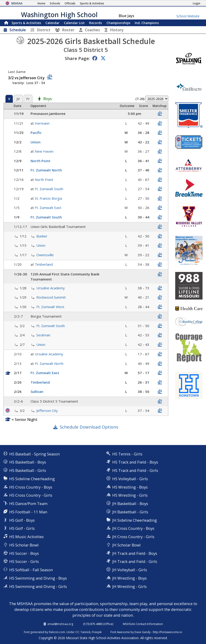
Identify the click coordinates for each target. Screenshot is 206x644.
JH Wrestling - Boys (130, 578)
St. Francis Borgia (48, 198)
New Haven (44, 151)
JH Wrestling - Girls (130, 586)
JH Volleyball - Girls (130, 570)
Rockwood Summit (51, 297)
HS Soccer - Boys (24, 553)
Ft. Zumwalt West (50, 307)
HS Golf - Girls (22, 528)
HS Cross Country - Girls (31, 495)
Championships (118, 23)
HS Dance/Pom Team (28, 504)
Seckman (43, 335)
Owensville (45, 255)
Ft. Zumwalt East (48, 208)
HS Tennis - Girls (127, 454)
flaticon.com (57, 632)
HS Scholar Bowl (24, 545)
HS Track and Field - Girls (135, 470)
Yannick (86, 632)
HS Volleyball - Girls (130, 479)
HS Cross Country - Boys (31, 487)
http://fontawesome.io (167, 632)
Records (95, 23)
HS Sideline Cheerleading (32, 479)
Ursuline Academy (51, 288)
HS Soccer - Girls (24, 561)
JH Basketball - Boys (130, 504)
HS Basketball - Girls (28, 470)
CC (77, 632)
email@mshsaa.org (60, 624)
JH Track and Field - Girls (135, 561)
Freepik (97, 632)
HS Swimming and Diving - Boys (38, 578)
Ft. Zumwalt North (46, 170)
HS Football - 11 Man (28, 512)
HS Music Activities (27, 537)
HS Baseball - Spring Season (34, 454)
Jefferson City (47, 410)
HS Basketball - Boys (28, 462)
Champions (147, 23)
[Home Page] (41, 3)
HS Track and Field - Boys (135, 462)
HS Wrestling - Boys (130, 487)
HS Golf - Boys (22, 520)
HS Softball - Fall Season (31, 570)
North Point (41, 161)
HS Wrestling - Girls (130, 495)
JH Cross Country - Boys (133, 528)
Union (36, 142)
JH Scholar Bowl (126, 545)
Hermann (42, 123)
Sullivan (37, 391)
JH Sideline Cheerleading (135, 520)
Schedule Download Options (89, 427)
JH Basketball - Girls (130, 512)
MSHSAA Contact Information (143, 624)
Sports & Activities (26, 23)
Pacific (36, 133)
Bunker (42, 236)
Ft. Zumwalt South (49, 189)
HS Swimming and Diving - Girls (38, 586)
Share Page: (77, 58)
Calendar (52, 23)
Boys (48, 99)
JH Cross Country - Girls (133, 537)
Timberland (44, 264)
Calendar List (74, 23)
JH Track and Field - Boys (135, 553)
